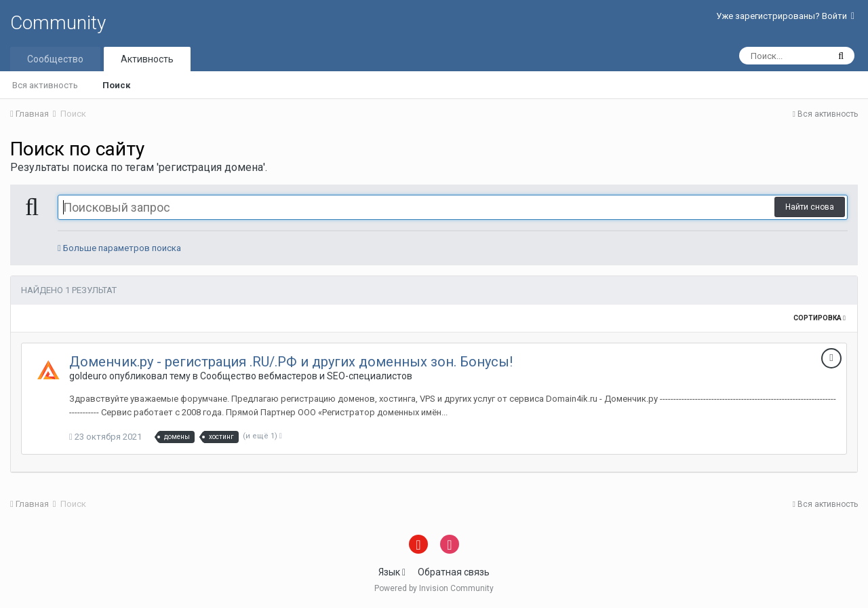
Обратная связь (454, 572)
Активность (147, 59)
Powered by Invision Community (434, 588)
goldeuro (88, 376)
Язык (392, 572)
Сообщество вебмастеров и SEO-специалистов (306, 376)
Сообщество (55, 59)
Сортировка (820, 318)
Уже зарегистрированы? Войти (785, 16)
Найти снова (810, 207)
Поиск (116, 85)
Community (58, 23)
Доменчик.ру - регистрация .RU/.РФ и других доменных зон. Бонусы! (291, 362)
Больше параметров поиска (119, 248)
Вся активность (45, 85)
